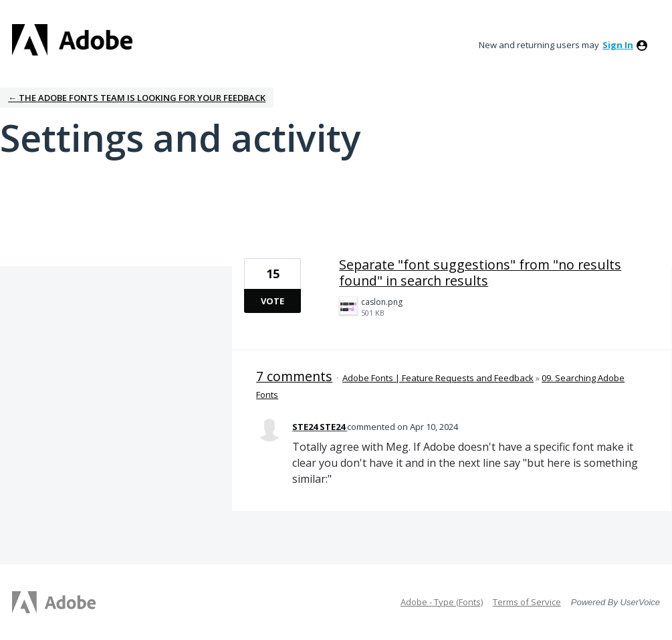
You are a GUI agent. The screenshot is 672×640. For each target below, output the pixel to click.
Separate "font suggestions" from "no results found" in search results (480, 273)
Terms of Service (527, 602)
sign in (618, 45)
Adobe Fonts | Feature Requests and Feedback (438, 378)
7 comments (294, 376)
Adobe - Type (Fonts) (442, 602)
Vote (272, 301)
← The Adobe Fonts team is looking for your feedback (137, 98)
